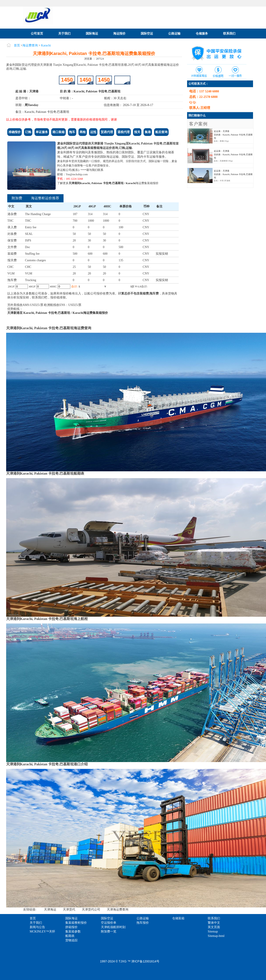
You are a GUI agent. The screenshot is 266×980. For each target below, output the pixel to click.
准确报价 (15, 132)
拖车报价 (143, 923)
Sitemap (213, 932)
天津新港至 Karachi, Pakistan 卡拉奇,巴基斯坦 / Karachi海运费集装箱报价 (58, 313)
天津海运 (50, 910)
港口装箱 (58, 132)
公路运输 (174, 34)
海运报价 (119, 34)
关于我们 (64, 34)
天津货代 (69, 910)
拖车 (72, 132)
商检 (83, 132)
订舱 (28, 132)
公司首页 (37, 34)
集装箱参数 (73, 932)
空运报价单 (109, 923)
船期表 (70, 936)
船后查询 (161, 132)
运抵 (93, 132)
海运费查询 (30, 45)
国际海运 (92, 34)
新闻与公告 (37, 927)
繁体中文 (214, 923)
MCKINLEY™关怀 (42, 932)
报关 (137, 132)
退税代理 (124, 132)
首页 (17, 45)
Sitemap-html (216, 936)
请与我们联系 (95, 170)
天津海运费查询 (118, 910)
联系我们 (229, 34)
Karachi (46, 45)
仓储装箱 (178, 918)
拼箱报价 (71, 927)
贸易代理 (107, 132)
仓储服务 (202, 34)
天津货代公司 (91, 910)
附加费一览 (109, 932)
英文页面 (214, 927)
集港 (148, 132)
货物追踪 (71, 940)
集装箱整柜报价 (76, 923)
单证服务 (42, 132)
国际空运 (147, 34)
